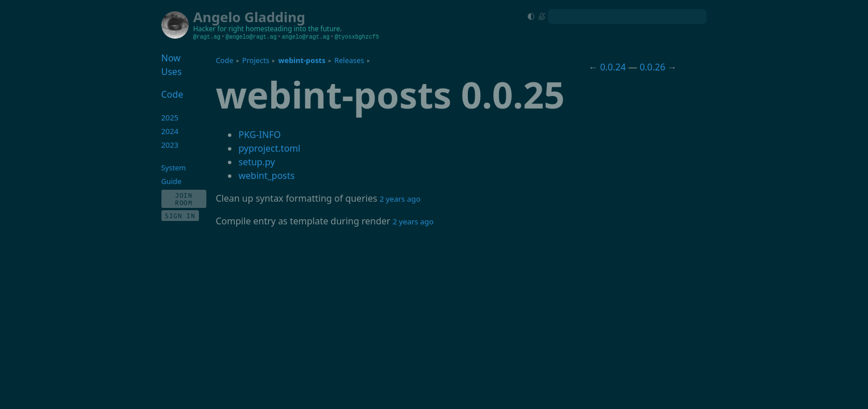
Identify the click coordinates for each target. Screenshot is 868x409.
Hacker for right (219, 29)
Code (224, 60)
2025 (170, 118)
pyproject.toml (269, 148)
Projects (256, 60)
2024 (170, 131)
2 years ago (400, 199)
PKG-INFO (259, 135)
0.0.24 (613, 67)
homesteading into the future (293, 29)
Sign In (180, 216)
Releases (349, 60)
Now (171, 58)
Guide (172, 181)
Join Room (184, 199)
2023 (170, 145)
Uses (172, 72)
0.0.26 (652, 67)
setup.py (256, 162)
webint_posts (266, 176)
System (174, 168)
